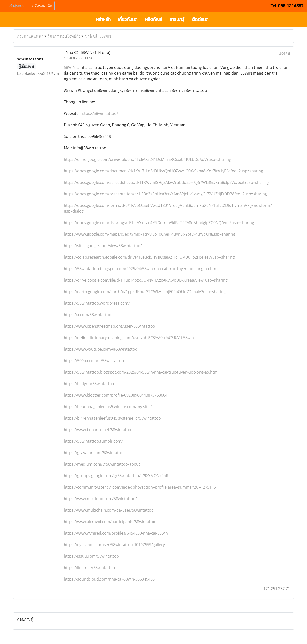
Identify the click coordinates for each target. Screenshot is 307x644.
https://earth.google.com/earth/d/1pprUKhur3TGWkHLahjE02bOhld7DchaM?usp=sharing (145, 292)
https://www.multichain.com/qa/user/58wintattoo (109, 510)
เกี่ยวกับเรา (128, 19)
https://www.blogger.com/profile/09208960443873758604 (116, 395)
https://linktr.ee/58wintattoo (89, 568)
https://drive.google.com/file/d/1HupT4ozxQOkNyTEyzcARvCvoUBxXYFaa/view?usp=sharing (146, 280)
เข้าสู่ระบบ (17, 6)
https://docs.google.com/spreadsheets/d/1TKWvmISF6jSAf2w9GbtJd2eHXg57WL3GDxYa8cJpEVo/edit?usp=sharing (166, 182)
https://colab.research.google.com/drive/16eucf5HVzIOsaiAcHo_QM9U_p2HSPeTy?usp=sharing (149, 257)
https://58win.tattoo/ (99, 113)
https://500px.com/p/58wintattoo (94, 361)
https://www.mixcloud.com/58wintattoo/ (100, 499)
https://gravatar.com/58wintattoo (94, 453)
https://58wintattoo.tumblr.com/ (93, 441)
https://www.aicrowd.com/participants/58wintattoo (110, 522)
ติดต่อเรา (200, 19)
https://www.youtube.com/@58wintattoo (101, 349)
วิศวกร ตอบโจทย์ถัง (64, 36)
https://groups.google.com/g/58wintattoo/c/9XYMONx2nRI (117, 476)
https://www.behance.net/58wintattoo (98, 430)
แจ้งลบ (284, 53)
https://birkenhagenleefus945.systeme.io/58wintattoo (112, 418)
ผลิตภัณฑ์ (153, 19)
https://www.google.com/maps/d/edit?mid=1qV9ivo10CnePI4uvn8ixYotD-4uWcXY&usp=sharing (150, 234)
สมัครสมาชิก (42, 6)
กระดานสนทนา (30, 36)
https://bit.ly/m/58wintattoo (89, 384)
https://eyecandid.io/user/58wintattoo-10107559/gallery (114, 545)
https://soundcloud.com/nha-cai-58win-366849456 (109, 579)
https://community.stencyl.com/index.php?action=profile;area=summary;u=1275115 (140, 487)
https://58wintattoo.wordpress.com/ (97, 303)
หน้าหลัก (103, 19)
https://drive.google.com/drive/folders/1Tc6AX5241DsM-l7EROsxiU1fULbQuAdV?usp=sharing (147, 159)
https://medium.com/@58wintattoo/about (102, 464)
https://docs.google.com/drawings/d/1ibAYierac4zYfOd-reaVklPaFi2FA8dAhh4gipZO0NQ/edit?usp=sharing (159, 223)
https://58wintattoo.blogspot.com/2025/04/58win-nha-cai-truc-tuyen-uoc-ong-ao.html (141, 269)
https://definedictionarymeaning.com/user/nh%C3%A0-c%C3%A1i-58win (129, 338)
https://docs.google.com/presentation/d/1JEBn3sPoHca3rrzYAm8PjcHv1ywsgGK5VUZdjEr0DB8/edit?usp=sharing (165, 194)
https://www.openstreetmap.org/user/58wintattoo (109, 326)
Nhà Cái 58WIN (98, 36)
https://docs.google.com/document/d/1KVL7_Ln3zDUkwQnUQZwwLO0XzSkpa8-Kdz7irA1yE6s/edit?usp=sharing (163, 171)
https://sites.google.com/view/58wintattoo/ (103, 246)
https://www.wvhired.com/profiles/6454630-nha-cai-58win (116, 533)
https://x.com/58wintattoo (88, 315)
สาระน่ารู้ (177, 19)
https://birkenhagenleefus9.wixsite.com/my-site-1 (108, 407)
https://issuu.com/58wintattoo (91, 556)
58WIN (70, 67)
